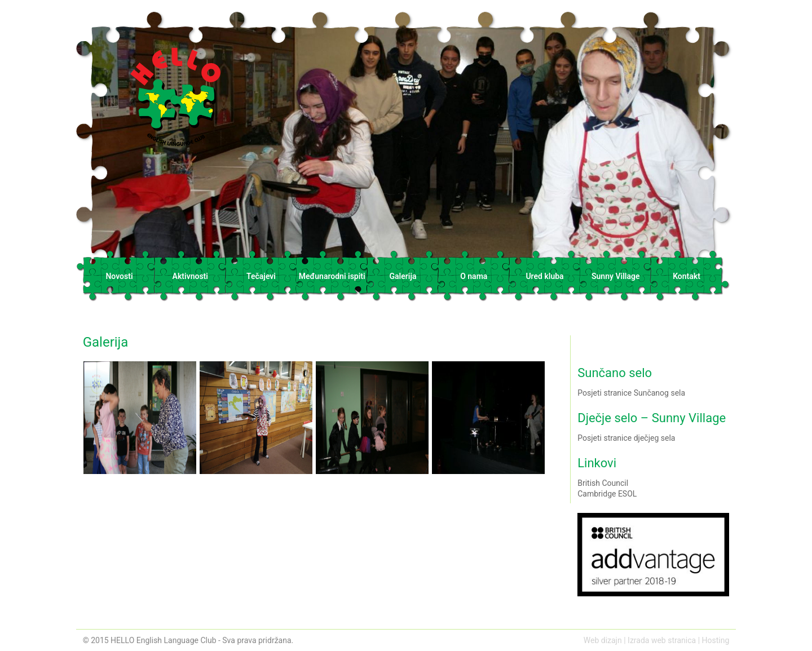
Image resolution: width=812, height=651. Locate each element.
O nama (474, 276)
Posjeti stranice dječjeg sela (626, 438)
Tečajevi (261, 276)
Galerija (403, 276)
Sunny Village (615, 276)
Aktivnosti (190, 276)
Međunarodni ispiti (332, 276)
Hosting (716, 640)
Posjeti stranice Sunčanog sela (631, 393)
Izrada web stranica (662, 640)
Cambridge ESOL (607, 494)
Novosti (119, 276)
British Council (603, 483)
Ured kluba (544, 276)
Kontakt (687, 276)
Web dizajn (603, 640)
